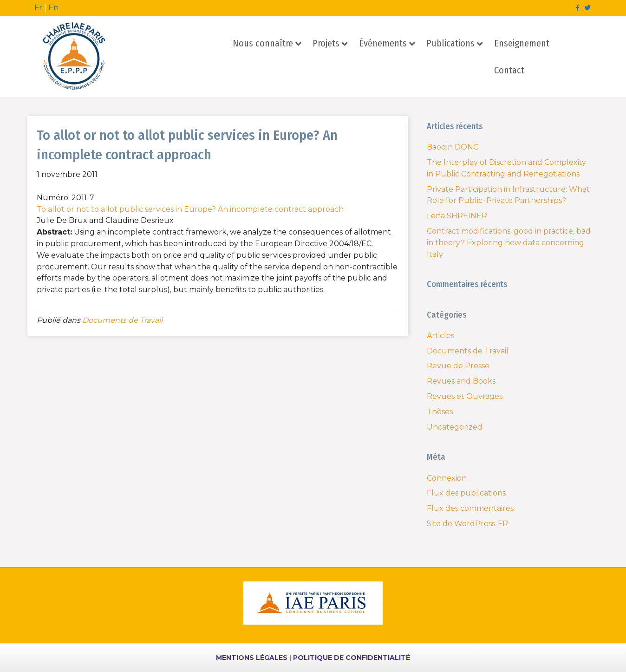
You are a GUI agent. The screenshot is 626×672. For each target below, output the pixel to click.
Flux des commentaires (470, 508)
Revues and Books (461, 381)
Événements (383, 43)
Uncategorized (455, 427)
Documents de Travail (122, 320)
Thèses (440, 412)
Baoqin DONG (453, 147)
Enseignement (522, 43)
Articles (440, 336)
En (53, 8)
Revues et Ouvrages (465, 396)
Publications (450, 43)
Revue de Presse (458, 366)
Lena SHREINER (457, 216)
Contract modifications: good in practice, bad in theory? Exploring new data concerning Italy (509, 243)
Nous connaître (263, 43)
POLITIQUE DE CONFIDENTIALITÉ (352, 658)
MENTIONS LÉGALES (252, 658)
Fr (38, 8)
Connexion (447, 478)
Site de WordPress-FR (467, 524)
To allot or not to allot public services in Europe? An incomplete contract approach (190, 209)
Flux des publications (466, 493)
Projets (326, 43)
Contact (509, 70)
